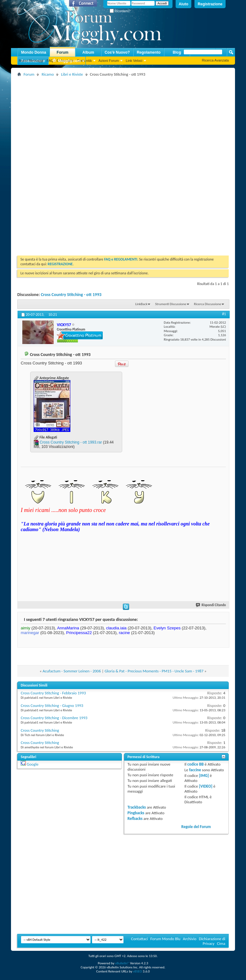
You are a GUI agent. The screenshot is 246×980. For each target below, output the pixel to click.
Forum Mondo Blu (166, 939)
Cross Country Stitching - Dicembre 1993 (54, 718)
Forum (62, 52)
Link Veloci (134, 61)
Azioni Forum (109, 61)
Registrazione (210, 4)
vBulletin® (122, 963)
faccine (195, 770)
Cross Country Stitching (40, 730)
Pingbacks (136, 813)
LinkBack (141, 304)
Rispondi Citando (211, 605)
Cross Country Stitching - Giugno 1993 (52, 705)
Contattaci (139, 939)
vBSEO (137, 971)
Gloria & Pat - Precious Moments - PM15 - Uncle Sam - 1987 (154, 671)
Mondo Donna (34, 52)
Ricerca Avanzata (215, 60)
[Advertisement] (129, 122)
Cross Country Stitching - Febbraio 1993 (53, 693)
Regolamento (149, 52)
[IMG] (204, 775)
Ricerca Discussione (208, 304)
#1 (224, 314)
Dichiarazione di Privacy (212, 941)
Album (88, 52)
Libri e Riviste (72, 74)
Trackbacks (137, 807)
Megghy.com (66, 61)
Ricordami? (120, 11)
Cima (221, 943)
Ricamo (48, 74)
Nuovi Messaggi (31, 61)
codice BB (195, 764)
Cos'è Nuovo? (117, 52)
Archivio (190, 939)
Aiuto (184, 4)
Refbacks (135, 818)
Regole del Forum (196, 827)
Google (33, 764)
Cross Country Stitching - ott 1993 (71, 295)
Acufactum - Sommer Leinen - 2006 (72, 671)
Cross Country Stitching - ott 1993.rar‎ (71, 442)
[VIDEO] (206, 786)
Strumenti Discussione (171, 304)
